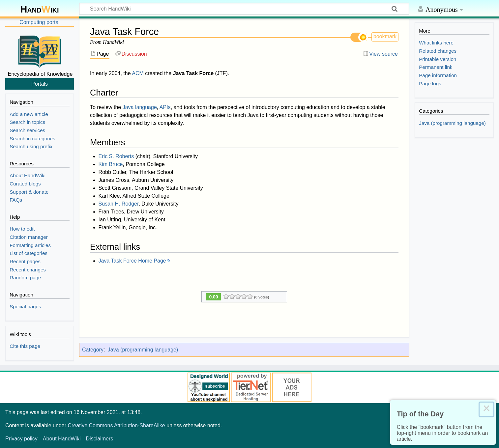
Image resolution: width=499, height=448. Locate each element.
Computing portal (40, 22)
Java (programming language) (143, 350)
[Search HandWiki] (244, 9)
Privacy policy (21, 439)
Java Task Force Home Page (132, 261)
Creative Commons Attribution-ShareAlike (116, 425)
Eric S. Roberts (116, 156)
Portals (40, 84)
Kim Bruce (111, 164)
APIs (165, 107)
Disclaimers (100, 439)
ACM (138, 73)
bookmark (385, 36)
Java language (140, 107)
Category (93, 350)
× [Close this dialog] (486, 409)
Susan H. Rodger (119, 204)
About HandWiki (62, 439)
